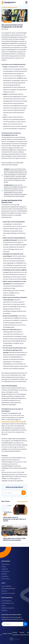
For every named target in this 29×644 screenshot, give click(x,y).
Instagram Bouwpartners (16, 633)
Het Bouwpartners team (8, 603)
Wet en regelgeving (6, 586)
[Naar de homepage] (9, 3)
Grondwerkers (5, 576)
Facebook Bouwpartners (23, 633)
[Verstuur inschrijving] (24, 493)
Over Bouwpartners (6, 601)
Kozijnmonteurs (6, 571)
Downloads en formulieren (8, 593)
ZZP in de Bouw (6, 579)
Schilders (4, 567)
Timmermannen (6, 564)
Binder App (4, 610)
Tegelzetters (5, 569)
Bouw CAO (4, 591)
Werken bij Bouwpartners (8, 608)
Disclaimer (5, 633)
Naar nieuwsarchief (22, 501)
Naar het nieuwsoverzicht (9, 7)
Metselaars (4, 574)
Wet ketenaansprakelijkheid (8, 589)
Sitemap (10, 633)
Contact (4, 606)
